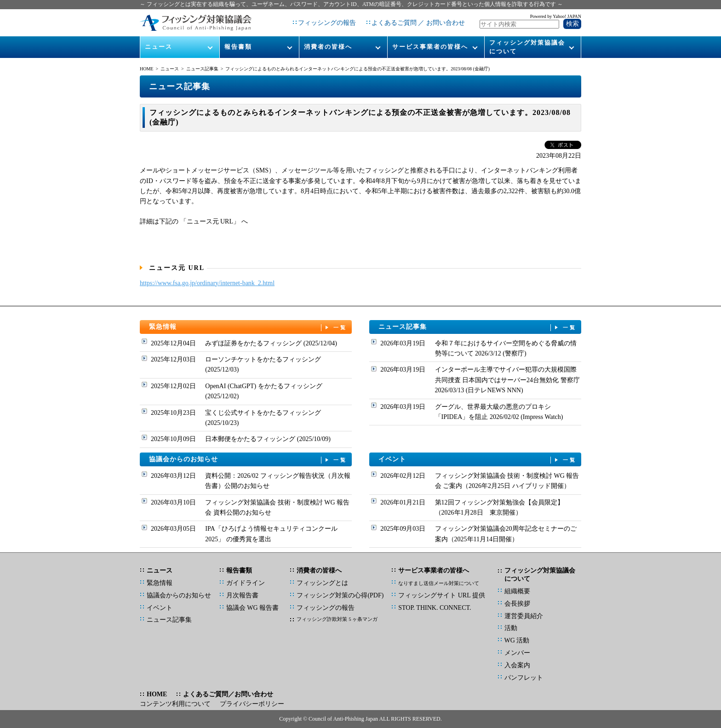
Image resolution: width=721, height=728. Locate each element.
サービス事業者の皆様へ (430, 47)
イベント (478, 460)
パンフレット (524, 678)
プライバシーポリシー (252, 704)
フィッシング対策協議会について (527, 47)
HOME (146, 69)
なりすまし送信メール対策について (439, 583)
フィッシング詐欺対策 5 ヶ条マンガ (337, 619)
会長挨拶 (517, 604)
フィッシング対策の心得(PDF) (340, 595)
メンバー (517, 653)
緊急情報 (248, 327)
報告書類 (238, 47)
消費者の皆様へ (328, 47)
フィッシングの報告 (327, 23)
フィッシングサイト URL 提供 (441, 595)
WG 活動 (517, 640)
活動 (511, 628)
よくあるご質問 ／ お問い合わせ (418, 23)
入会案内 (517, 665)
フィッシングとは (322, 583)
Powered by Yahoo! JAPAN (556, 16)
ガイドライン (246, 583)
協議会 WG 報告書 (252, 608)
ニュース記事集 (202, 69)
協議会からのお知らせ (248, 460)
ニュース (159, 47)
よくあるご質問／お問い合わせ (228, 694)
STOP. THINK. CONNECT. (435, 608)
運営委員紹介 (524, 616)
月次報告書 (242, 595)
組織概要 (517, 591)
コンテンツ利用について (175, 704)
